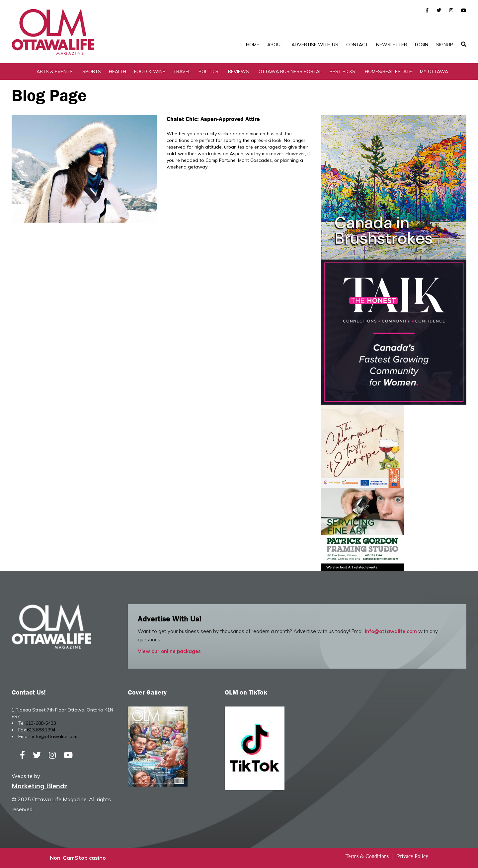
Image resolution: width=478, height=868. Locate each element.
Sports (92, 71)
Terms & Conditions (367, 857)
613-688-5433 (41, 723)
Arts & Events (55, 71)
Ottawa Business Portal (290, 71)
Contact (357, 45)
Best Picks (342, 71)
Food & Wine (150, 71)
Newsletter (392, 45)
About (275, 45)
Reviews (239, 71)
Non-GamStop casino (78, 858)
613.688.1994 (41, 730)
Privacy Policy (413, 857)
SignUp (445, 45)
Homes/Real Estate (388, 71)
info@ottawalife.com (391, 631)
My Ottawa (434, 71)
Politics (208, 71)
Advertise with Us (315, 45)
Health (118, 71)
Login (422, 45)
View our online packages (169, 651)
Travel (182, 71)
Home (253, 45)
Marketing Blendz (40, 786)
